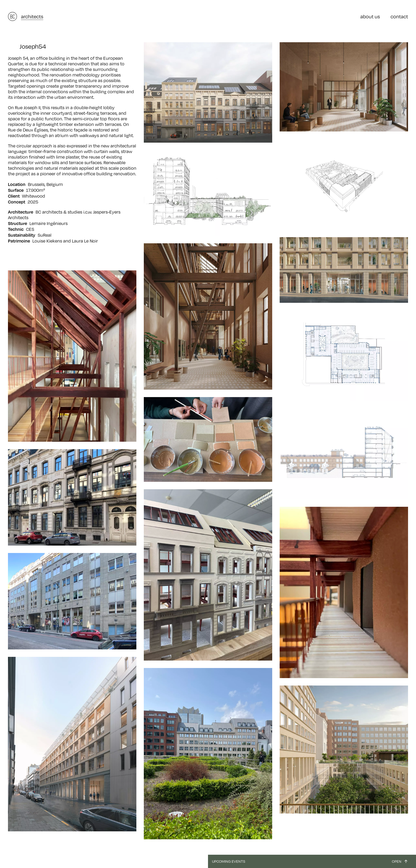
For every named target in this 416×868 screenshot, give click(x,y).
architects (32, 16)
